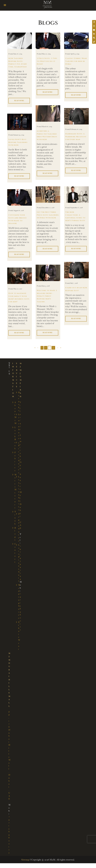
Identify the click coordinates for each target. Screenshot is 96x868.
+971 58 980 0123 (9, 832)
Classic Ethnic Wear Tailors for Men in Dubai (75, 61)
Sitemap (25, 857)
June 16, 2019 (18, 54)
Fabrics (15, 461)
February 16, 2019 (76, 129)
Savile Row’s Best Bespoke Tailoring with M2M (19, 142)
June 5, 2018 (46, 286)
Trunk (15, 517)
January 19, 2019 (19, 135)
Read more (19, 101)
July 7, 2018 (74, 283)
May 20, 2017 (18, 289)
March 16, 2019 (47, 127)
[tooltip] (94, 22)
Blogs (15, 533)
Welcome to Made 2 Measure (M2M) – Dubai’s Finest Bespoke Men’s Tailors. (47, 296)
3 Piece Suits (19, 457)
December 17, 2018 (48, 208)
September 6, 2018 (76, 208)
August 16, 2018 (19, 211)
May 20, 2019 (46, 54)
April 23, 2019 (75, 54)
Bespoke (19, 401)
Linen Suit (19, 426)
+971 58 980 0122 (20, 610)
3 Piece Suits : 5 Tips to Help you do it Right (47, 61)
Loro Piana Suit (19, 562)
